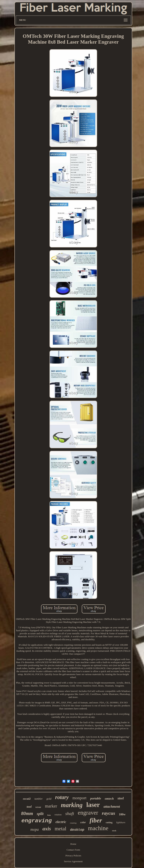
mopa (34, 829)
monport (80, 798)
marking (72, 805)
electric (61, 822)
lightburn (121, 822)
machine (98, 828)
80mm (27, 813)
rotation (58, 815)
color (83, 822)
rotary (62, 797)
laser (93, 805)
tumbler (39, 799)
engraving (37, 821)
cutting (109, 822)
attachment (112, 806)
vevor (38, 807)
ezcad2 (27, 799)
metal (61, 829)
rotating (73, 823)
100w (122, 814)
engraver (88, 813)
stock (114, 831)
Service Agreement (73, 861)
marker (51, 806)
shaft (70, 813)
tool (29, 807)
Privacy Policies (73, 856)
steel (121, 798)
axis (47, 829)
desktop (77, 830)
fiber (96, 820)
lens (49, 815)
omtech (109, 799)
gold (49, 799)
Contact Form (73, 850)
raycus (108, 813)
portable (96, 798)
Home (73, 844)
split (40, 814)
